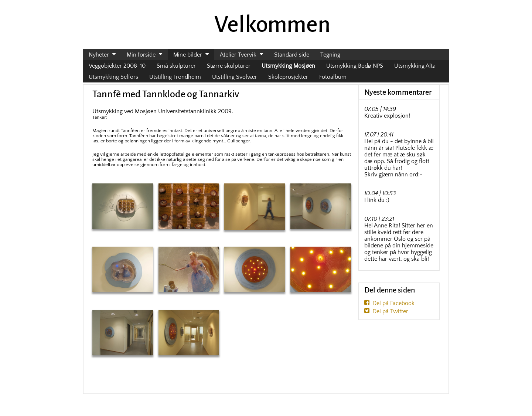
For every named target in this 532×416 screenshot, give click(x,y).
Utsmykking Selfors (113, 77)
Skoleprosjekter (288, 77)
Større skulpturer (229, 66)
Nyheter (99, 55)
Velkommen (272, 24)
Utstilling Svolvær (235, 77)
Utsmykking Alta (415, 66)
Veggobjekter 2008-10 (117, 66)
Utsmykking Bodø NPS (355, 66)
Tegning (330, 55)
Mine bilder (188, 55)
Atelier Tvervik (238, 55)
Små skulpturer (176, 66)
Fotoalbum (333, 77)
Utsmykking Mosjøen (288, 66)
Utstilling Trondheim (175, 77)
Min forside (141, 55)
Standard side (292, 55)
